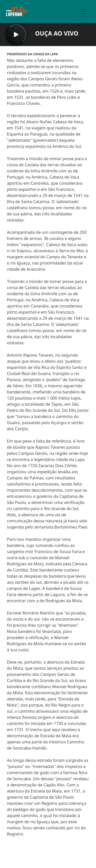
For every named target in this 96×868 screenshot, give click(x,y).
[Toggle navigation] (84, 12)
